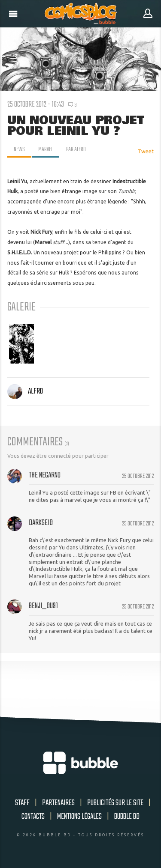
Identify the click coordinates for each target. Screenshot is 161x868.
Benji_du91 (43, 606)
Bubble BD (127, 817)
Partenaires (58, 803)
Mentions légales (79, 817)
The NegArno (45, 475)
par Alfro (76, 149)
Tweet (146, 151)
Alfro (25, 391)
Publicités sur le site (115, 803)
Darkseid (41, 523)
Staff (22, 803)
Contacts (33, 817)
